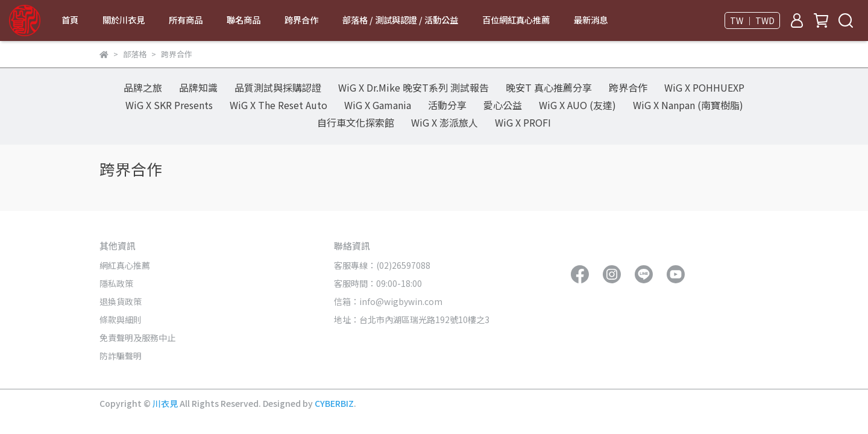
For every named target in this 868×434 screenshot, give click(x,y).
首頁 (70, 20)
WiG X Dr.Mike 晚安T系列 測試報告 (414, 87)
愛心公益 (503, 105)
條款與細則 (121, 319)
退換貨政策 (121, 301)
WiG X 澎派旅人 (445, 122)
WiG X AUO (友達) (577, 105)
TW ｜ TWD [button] (752, 20)
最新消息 (591, 20)
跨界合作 (301, 20)
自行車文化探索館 (356, 122)
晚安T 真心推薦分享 (549, 87)
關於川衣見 (124, 20)
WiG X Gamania (378, 105)
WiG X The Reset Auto (278, 105)
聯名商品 (244, 20)
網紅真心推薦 (125, 265)
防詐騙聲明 (121, 356)
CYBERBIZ (334, 403)
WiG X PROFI (523, 122)
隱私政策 (116, 283)
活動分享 (447, 105)
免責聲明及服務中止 (137, 338)
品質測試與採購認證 (278, 87)
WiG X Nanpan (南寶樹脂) (688, 105)
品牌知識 (198, 87)
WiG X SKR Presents (169, 105)
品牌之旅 (143, 87)
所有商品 (186, 20)
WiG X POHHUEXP (704, 87)
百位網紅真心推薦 (516, 20)
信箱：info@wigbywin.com (388, 301)
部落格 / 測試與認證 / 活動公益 (400, 20)
